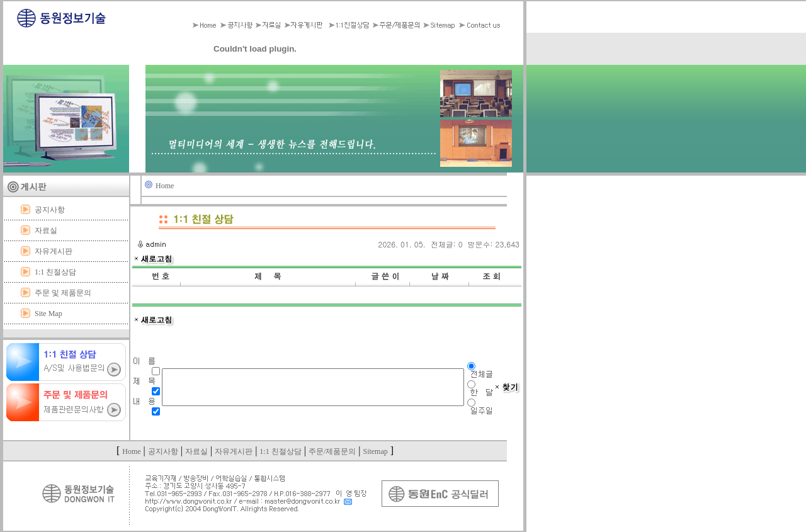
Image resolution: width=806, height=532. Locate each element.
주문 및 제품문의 (63, 293)
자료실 (46, 230)
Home (165, 186)
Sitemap (375, 451)
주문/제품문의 (332, 451)
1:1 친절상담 (55, 272)
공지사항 (50, 210)
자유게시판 (54, 251)
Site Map (48, 314)
